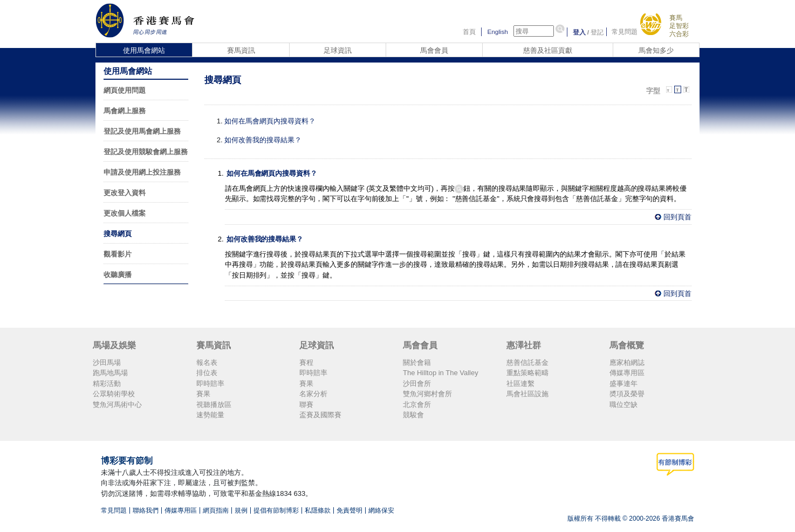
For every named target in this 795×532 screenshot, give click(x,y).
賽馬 (676, 18)
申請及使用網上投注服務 (142, 172)
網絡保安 (381, 510)
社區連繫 (520, 384)
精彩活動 (107, 384)
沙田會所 (417, 384)
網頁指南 (216, 510)
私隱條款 (318, 510)
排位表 (207, 373)
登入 (579, 32)
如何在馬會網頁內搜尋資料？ (270, 121)
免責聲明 (349, 510)
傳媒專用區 (627, 373)
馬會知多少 (656, 50)
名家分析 (313, 394)
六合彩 (679, 34)
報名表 (207, 362)
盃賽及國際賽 (320, 415)
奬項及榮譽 (627, 394)
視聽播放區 (214, 405)
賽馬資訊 (241, 50)
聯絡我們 (146, 510)
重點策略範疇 (527, 373)
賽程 (306, 362)
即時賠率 (210, 384)
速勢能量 (210, 415)
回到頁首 (677, 217)
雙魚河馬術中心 (117, 405)
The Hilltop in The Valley (441, 373)
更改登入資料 (125, 193)
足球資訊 (338, 50)
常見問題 (625, 32)
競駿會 (413, 415)
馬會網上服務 (125, 111)
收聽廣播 (118, 275)
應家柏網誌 (627, 362)
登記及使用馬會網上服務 (142, 131)
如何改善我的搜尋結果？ (263, 140)
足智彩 (679, 26)
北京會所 (417, 405)
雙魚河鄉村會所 (427, 394)
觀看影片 (118, 254)
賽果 (203, 394)
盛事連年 (623, 384)
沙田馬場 (107, 362)
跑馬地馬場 (110, 373)
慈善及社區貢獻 (548, 50)
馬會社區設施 (527, 394)
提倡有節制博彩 (276, 510)
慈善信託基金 (527, 362)
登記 (597, 32)
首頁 (469, 32)
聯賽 (306, 405)
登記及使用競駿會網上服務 (146, 152)
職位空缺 (623, 405)
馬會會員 (434, 50)
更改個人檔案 (125, 213)
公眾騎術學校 (114, 394)
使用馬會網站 (144, 50)
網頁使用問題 (125, 90)
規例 (241, 510)
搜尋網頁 (118, 234)
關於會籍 (417, 362)
